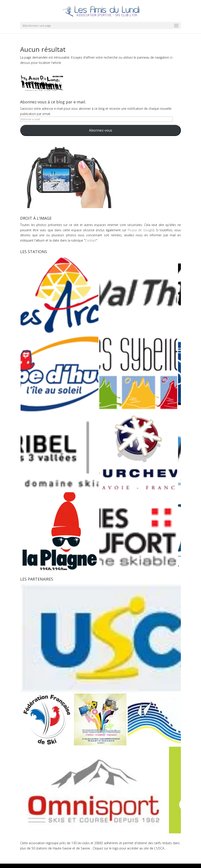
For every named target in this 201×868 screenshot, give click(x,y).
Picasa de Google (140, 230)
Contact (91, 240)
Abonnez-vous (101, 130)
